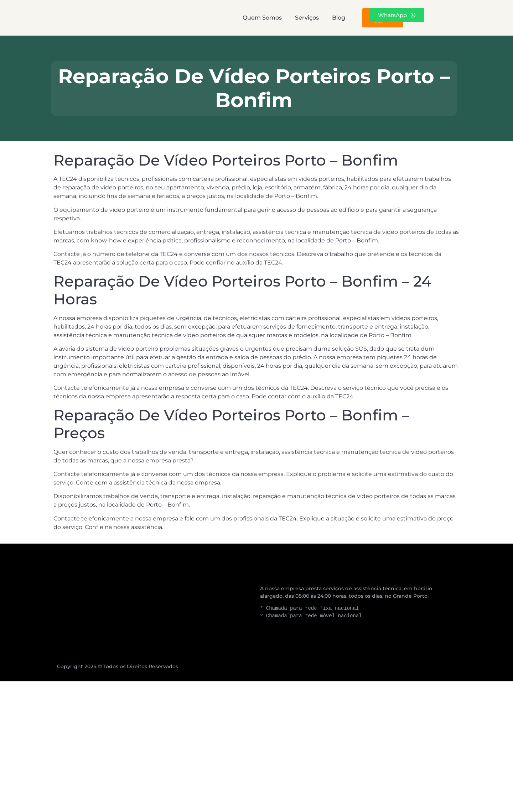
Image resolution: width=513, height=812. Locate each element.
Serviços (258, 18)
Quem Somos (194, 18)
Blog (310, 18)
